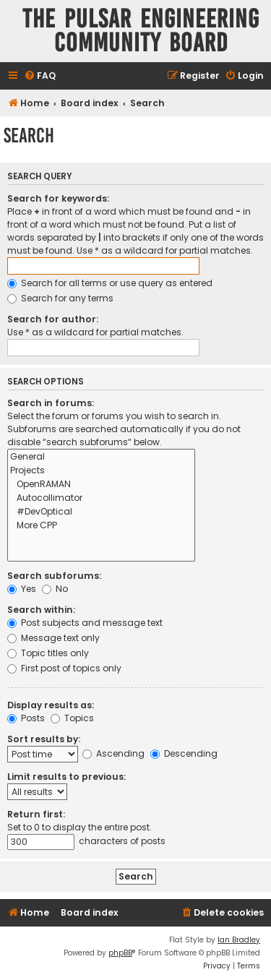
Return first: (36, 814)
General (101, 457)
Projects (101, 471)
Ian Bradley (239, 940)
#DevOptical (101, 512)
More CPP (101, 526)
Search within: (41, 610)
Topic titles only (48, 653)
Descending (184, 753)
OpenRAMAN (101, 485)
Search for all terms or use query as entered (110, 283)
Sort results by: (44, 739)
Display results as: (51, 705)
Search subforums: (54, 576)
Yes (22, 589)
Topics (72, 718)
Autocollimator (101, 498)
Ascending (113, 753)
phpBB (120, 953)
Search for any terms (60, 298)
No (55, 589)
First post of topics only (64, 668)
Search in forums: (51, 403)
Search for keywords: (58, 198)
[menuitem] (40, 76)
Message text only (53, 638)
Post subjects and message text (85, 623)
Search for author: (53, 319)
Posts (26, 718)
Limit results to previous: (66, 777)
